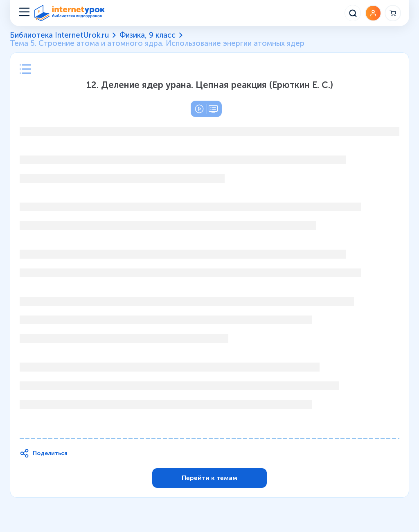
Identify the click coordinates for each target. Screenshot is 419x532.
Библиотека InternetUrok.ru (59, 35)
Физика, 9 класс (148, 35)
